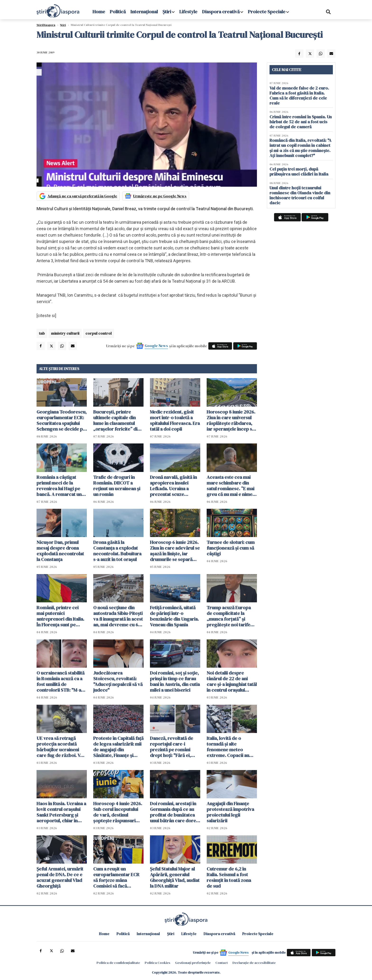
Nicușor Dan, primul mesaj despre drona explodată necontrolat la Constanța (60, 551)
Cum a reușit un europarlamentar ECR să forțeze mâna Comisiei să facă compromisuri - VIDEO (117, 877)
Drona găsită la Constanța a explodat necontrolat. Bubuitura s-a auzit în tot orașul (117, 551)
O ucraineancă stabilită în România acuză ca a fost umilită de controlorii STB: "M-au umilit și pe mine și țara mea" (60, 681)
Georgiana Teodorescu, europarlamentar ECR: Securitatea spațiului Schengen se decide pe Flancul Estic (62, 420)
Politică (118, 12)
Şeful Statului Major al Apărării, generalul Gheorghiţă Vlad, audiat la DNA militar (175, 877)
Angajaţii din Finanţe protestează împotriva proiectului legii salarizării (230, 812)
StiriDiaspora (46, 25)
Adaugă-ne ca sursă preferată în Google (82, 196)
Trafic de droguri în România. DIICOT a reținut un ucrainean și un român (117, 486)
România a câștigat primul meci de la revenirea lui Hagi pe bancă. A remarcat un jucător (59, 486)
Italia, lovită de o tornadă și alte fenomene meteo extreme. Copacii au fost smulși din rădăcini (231, 747)
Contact (222, 963)
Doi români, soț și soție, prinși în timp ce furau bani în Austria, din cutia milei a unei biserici (175, 681)
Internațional (144, 12)
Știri (167, 12)
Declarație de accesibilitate (254, 963)
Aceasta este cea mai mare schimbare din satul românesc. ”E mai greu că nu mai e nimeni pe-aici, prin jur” (231, 486)
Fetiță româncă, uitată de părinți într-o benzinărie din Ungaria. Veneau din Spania (174, 616)
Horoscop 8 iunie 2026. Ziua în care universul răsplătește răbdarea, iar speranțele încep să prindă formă (231, 420)
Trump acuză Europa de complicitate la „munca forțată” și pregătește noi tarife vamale (229, 616)
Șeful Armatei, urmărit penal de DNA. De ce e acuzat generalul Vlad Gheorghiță (60, 877)
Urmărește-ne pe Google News (160, 196)
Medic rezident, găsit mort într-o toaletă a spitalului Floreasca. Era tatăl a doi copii (175, 420)
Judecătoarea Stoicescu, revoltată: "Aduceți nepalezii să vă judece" (118, 681)
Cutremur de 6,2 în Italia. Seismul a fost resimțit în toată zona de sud (229, 877)
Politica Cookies (158, 963)
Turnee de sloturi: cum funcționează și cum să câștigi (231, 548)
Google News (156, 346)
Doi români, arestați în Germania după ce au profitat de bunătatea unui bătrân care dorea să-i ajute (174, 812)
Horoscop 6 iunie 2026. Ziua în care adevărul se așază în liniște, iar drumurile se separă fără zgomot (175, 551)
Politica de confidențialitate (118, 963)
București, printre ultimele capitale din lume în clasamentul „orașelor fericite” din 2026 (117, 420)
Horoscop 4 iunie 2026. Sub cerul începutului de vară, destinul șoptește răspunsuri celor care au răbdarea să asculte (118, 812)
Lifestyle (188, 12)
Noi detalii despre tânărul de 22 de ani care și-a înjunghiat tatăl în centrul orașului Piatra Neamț (232, 681)
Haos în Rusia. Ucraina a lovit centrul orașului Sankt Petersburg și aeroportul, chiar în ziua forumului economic (61, 812)
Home (99, 12)
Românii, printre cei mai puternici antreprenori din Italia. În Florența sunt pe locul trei (60, 616)
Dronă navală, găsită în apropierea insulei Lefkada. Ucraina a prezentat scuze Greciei (173, 486)
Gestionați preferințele (193, 963)
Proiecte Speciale (267, 12)
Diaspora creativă (221, 12)
